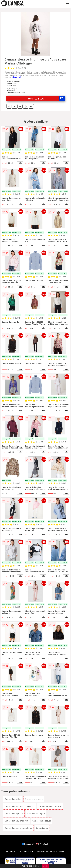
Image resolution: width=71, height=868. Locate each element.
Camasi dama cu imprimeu (17, 821)
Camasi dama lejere (36, 814)
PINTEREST (42, 844)
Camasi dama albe (13, 799)
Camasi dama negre (34, 799)
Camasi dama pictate (14, 814)
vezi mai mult (16, 77)
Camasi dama (42, 828)
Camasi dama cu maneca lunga (18, 828)
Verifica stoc (46, 98)
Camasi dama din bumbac (50, 806)
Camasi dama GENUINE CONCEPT (20, 806)
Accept (45, 866)
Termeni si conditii (14, 851)
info (20, 163)
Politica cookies (57, 851)
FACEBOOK (28, 844)
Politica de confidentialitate (36, 851)
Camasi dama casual (42, 821)
